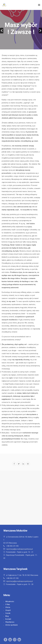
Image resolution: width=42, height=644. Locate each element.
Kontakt (8, 619)
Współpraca (10, 622)
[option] (21, 30)
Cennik (8, 613)
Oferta (8, 607)
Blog (7, 616)
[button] (2, 31)
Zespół (8, 610)
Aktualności (10, 601)
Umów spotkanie (12, 625)
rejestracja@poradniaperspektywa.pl (19, 549)
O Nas (8, 604)
